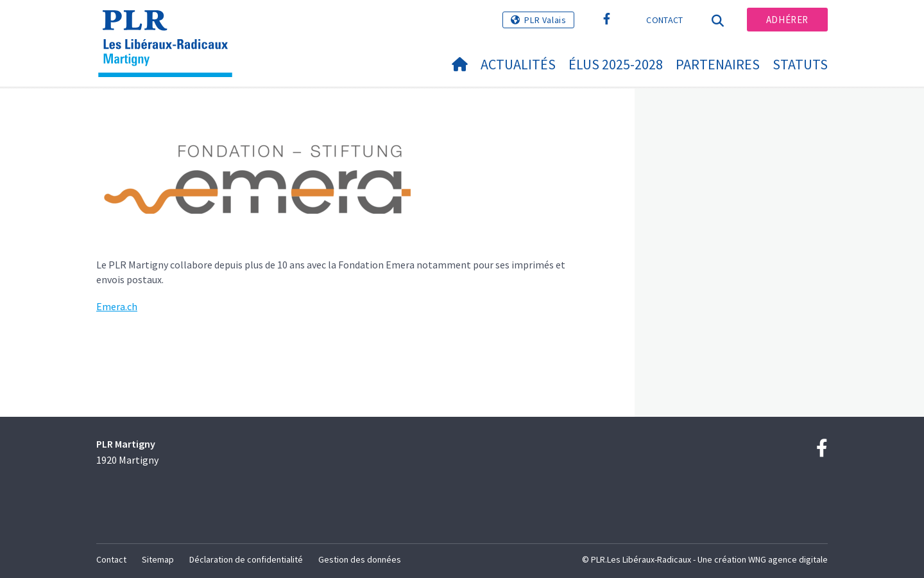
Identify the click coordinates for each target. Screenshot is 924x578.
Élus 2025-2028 (616, 64)
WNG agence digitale (788, 559)
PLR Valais (545, 20)
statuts (800, 64)
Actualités (518, 64)
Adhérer (787, 20)
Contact (664, 20)
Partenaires (718, 64)
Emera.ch (117, 306)
